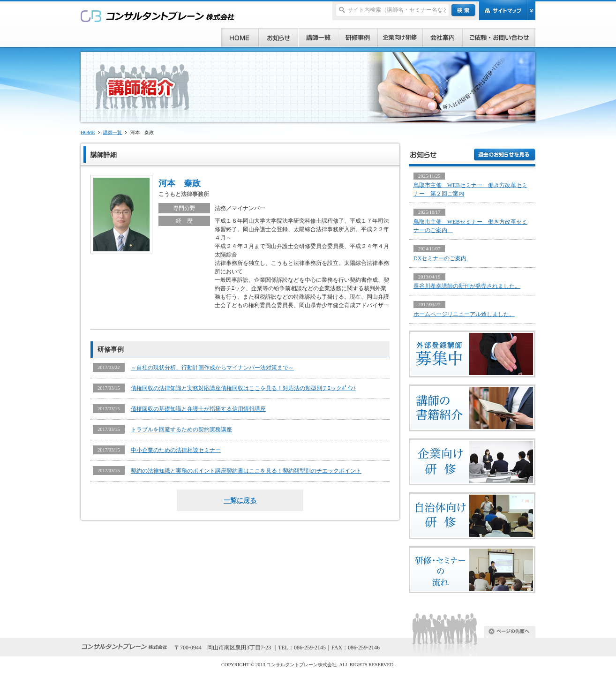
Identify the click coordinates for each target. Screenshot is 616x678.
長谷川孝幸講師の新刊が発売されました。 (467, 286)
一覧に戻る (240, 500)
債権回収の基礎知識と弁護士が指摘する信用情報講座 (198, 409)
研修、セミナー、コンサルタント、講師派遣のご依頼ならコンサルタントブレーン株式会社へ (158, 16)
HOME (88, 132)
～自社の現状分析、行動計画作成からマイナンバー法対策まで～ (212, 368)
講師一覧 (113, 132)
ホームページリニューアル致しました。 (464, 314)
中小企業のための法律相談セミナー (176, 450)
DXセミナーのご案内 (440, 258)
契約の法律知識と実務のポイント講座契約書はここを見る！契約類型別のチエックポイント (246, 471)
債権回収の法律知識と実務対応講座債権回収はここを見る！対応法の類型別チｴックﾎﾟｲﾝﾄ (243, 388)
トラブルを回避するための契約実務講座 (181, 429)
